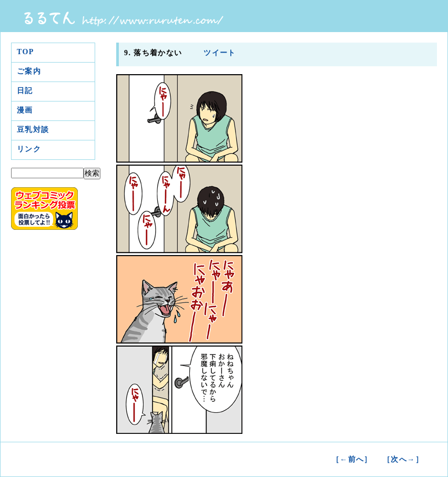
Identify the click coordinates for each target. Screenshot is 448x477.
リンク (29, 149)
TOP (26, 52)
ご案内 (29, 71)
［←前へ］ (352, 459)
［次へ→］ (403, 459)
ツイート (218, 53)
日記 (25, 91)
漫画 (25, 110)
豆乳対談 (33, 130)
